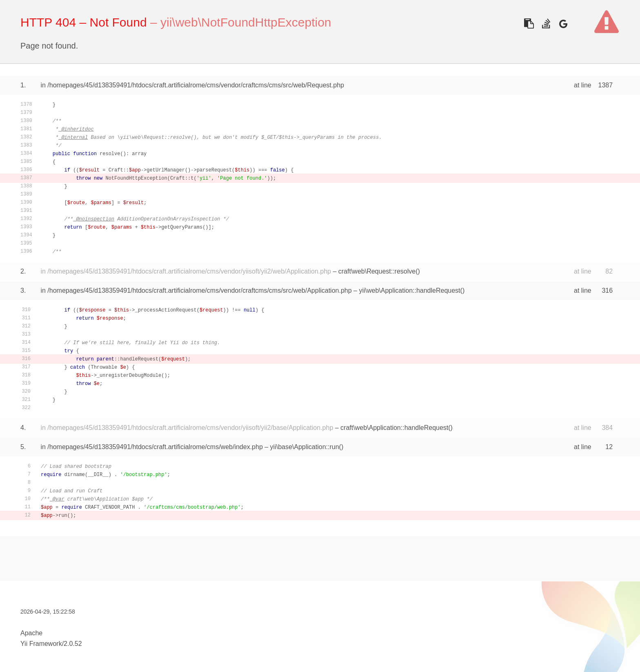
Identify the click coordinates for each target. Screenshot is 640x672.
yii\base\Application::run (305, 447)
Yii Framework (41, 644)
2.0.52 (73, 644)
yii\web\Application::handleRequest (409, 290)
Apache (31, 633)
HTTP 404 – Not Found (84, 22)
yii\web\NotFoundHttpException (246, 22)
